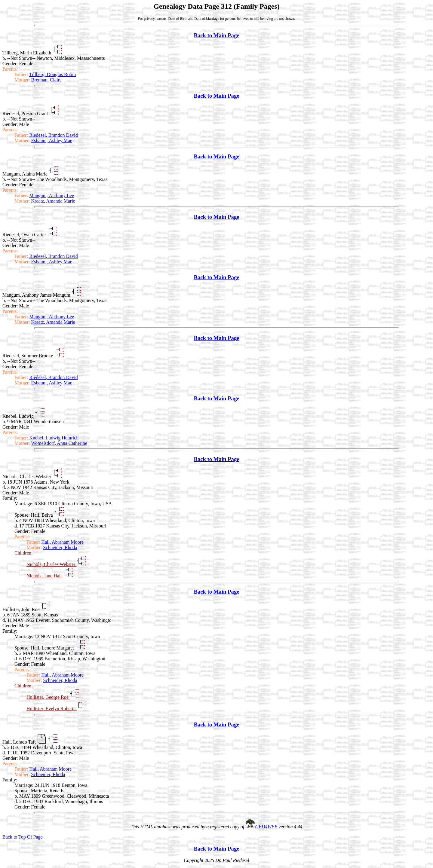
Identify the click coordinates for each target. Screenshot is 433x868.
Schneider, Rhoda (60, 547)
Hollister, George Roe (48, 697)
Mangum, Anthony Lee (52, 196)
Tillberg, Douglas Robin (52, 74)
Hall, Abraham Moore (62, 542)
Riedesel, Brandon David (53, 135)
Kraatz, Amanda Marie (53, 201)
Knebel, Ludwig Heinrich (54, 438)
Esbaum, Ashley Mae (52, 141)
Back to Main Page (216, 35)
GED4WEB (266, 827)
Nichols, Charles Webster (51, 564)
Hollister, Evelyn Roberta (52, 709)
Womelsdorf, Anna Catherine (59, 443)
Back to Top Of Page (23, 837)
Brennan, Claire (46, 80)
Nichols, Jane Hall (45, 576)
